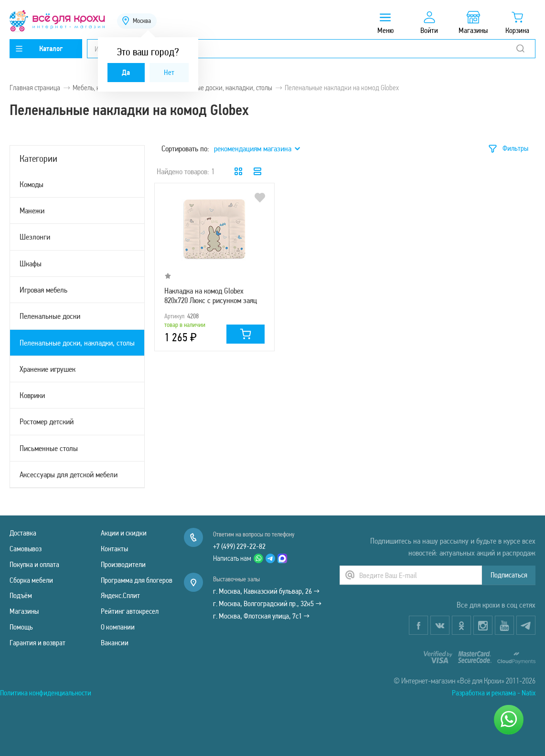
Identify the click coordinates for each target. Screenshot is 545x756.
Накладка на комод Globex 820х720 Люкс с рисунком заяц (211, 295)
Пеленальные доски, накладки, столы (77, 343)
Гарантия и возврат (37, 643)
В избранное (260, 198)
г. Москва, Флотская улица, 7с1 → (261, 616)
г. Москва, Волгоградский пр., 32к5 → (267, 604)
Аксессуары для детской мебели (69, 474)
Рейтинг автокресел (130, 611)
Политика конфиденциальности (46, 693)
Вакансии (115, 643)
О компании (118, 627)
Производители (123, 564)
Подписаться (509, 575)
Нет (169, 72)
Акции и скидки (124, 533)
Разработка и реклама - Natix (494, 693)
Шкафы (31, 263)
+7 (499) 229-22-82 (239, 546)
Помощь (21, 627)
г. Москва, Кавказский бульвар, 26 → (266, 591)
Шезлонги (35, 237)
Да (126, 72)
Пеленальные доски (50, 316)
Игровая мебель (43, 290)
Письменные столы (49, 448)
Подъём (21, 595)
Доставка (23, 533)
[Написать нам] (509, 720)
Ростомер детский (47, 421)
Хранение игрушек (48, 369)
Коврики (32, 395)
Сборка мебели (31, 580)
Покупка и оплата (34, 564)
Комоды (32, 184)
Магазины (24, 611)
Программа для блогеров (137, 580)
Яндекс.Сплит (120, 595)
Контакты (114, 549)
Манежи (32, 210)
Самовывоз (26, 549)
